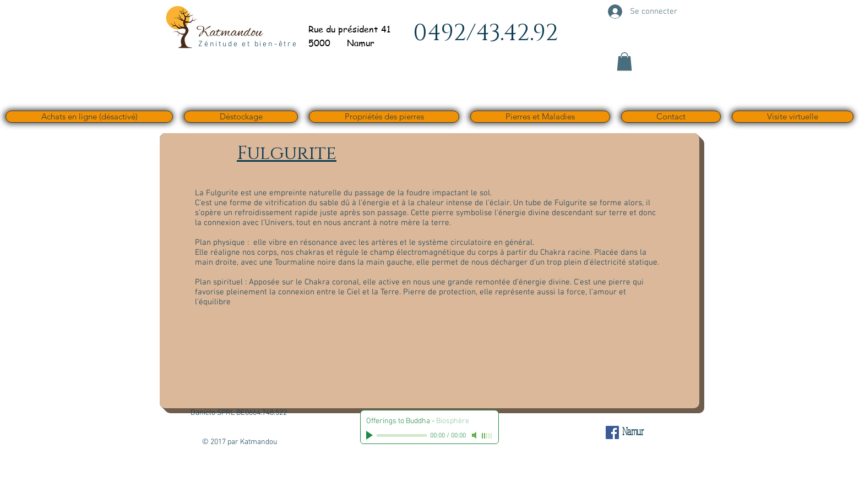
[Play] (371, 435)
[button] (624, 61)
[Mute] (475, 435)
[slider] (487, 436)
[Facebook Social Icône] (612, 432)
